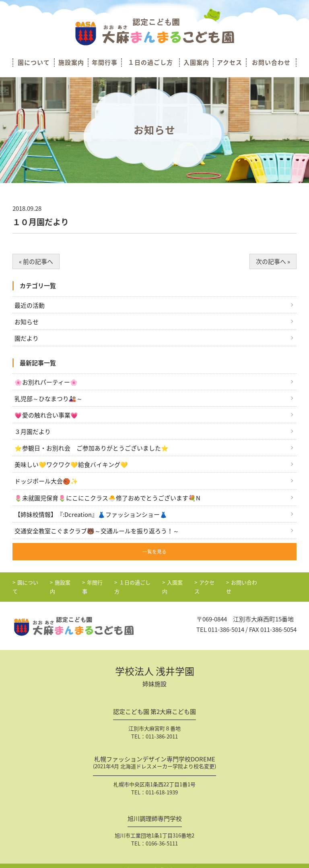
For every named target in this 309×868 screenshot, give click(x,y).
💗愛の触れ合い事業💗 (46, 416)
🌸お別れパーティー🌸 (46, 383)
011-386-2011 (162, 729)
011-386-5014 (226, 623)
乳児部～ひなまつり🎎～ (48, 399)
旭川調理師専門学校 (155, 812)
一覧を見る (154, 553)
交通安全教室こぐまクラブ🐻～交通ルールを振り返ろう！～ (97, 532)
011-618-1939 (162, 785)
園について (34, 63)
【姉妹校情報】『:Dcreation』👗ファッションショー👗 (91, 515)
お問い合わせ (271, 63)
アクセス (230, 63)
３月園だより (33, 432)
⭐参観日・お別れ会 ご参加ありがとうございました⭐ (92, 449)
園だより (27, 338)
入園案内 (196, 63)
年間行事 (105, 63)
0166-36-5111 (162, 836)
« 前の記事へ (36, 261)
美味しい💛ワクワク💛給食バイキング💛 (71, 465)
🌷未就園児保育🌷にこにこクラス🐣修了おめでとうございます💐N (107, 499)
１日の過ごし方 (150, 63)
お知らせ (27, 322)
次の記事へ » (273, 261)
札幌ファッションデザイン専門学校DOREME (154, 757)
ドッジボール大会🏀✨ (46, 482)
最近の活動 (30, 305)
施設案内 (71, 63)
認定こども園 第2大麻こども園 (154, 706)
